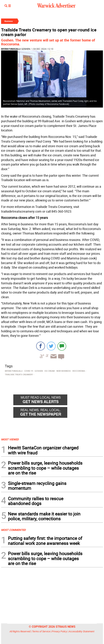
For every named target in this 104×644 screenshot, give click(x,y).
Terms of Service (41, 631)
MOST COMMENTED (13, 530)
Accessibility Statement (82, 631)
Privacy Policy (59, 631)
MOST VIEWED (10, 439)
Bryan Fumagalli (11, 49)
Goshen (26, 49)
